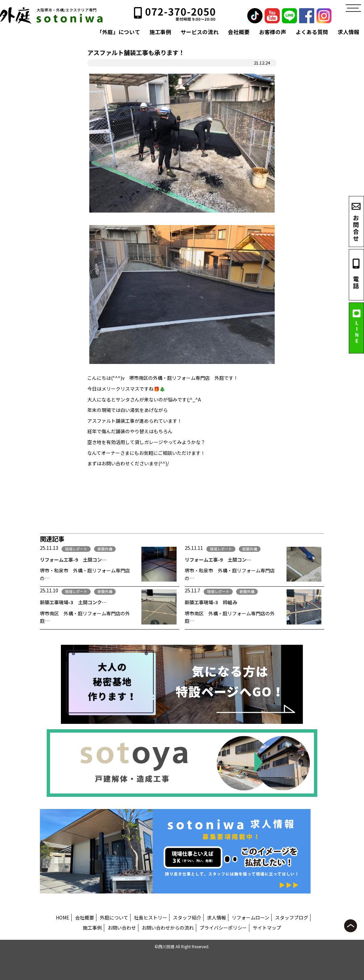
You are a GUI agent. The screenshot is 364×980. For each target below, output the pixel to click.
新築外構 (105, 549)
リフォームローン (251, 917)
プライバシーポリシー (223, 928)
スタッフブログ (292, 917)
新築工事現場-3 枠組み (211, 602)
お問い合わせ (122, 928)
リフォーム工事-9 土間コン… (73, 560)
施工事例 (160, 32)
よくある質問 (312, 32)
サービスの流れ (200, 32)
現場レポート (76, 549)
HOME (63, 917)
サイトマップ (267, 928)
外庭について (114, 917)
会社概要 (239, 32)
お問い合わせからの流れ (168, 928)
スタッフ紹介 (187, 917)
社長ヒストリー (151, 917)
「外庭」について (118, 32)
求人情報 (348, 32)
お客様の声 (273, 32)
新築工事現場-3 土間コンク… (73, 602)
